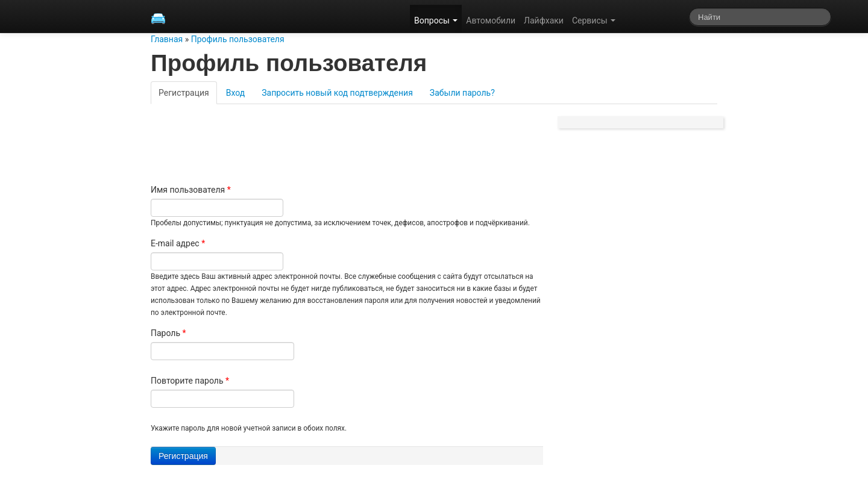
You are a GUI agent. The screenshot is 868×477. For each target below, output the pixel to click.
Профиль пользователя (238, 39)
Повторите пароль (190, 381)
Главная (167, 39)
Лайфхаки (544, 20)
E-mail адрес (178, 243)
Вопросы (436, 20)
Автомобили (491, 20)
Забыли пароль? (462, 93)
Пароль (168, 333)
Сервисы (594, 20)
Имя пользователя (191, 190)
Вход (235, 93)
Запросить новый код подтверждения (337, 93)
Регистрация (188, 92)
